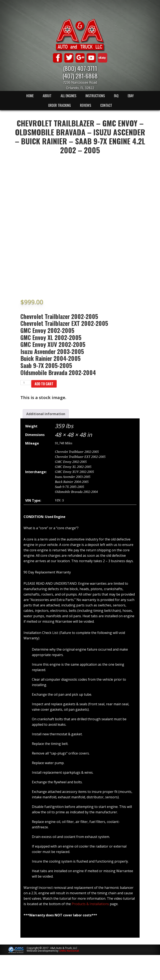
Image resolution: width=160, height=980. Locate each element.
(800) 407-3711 (80, 68)
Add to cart (44, 384)
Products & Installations (90, 904)
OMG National (69, 951)
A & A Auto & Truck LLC (80, 35)
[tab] (46, 414)
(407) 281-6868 (80, 76)
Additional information (46, 414)
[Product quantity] (25, 383)
